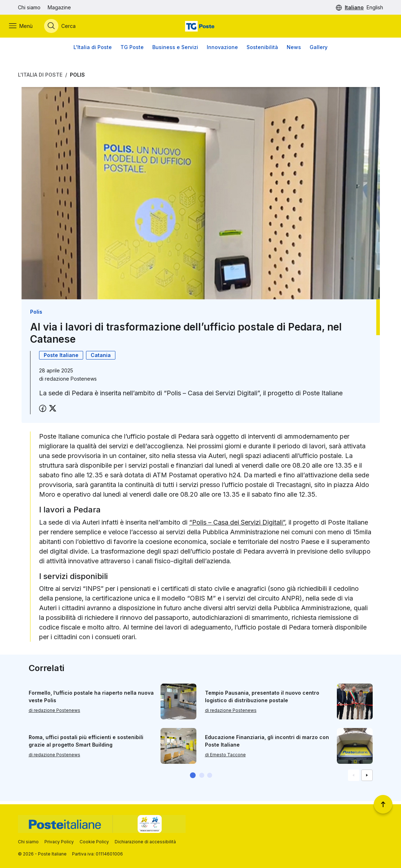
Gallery (319, 50)
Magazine (59, 7)
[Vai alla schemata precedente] (354, 778)
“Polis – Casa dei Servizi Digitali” (237, 525)
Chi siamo (29, 7)
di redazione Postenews (54, 713)
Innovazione (222, 50)
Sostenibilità (262, 50)
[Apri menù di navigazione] (30, 28)
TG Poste (132, 50)
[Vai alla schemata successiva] (367, 778)
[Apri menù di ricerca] (69, 28)
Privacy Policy (59, 842)
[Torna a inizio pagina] (383, 804)
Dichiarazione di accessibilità (145, 842)
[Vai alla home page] (200, 28)
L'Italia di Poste (93, 50)
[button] (193, 778)
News (294, 50)
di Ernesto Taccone (225, 758)
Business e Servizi (175, 50)
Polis (77, 78)
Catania (101, 358)
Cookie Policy (94, 842)
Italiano (354, 7)
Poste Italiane (61, 358)
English (375, 7)
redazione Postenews (71, 382)
